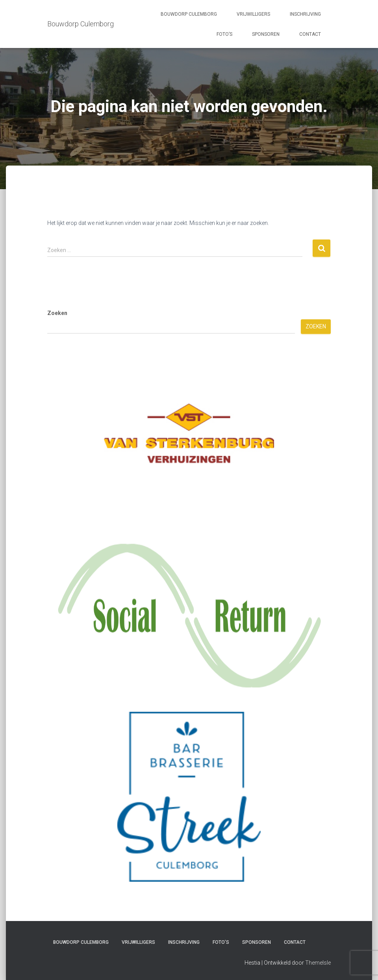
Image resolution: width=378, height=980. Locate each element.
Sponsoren (266, 34)
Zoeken (57, 313)
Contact (310, 34)
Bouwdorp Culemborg (189, 14)
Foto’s (224, 34)
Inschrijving (305, 14)
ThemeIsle (318, 963)
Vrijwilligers (253, 14)
